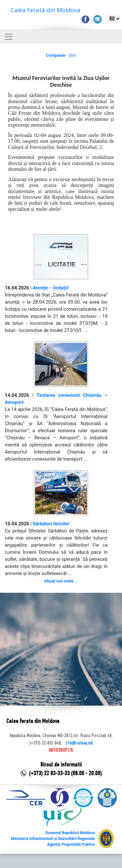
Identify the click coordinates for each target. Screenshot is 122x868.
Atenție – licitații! (51, 288)
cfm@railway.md (79, 743)
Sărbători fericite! (51, 524)
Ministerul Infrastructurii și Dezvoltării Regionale (53, 839)
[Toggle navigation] (9, 37)
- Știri (61, 55)
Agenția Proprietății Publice (71, 844)
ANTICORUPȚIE (61, 750)
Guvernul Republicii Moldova (70, 833)
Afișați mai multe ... (61, 581)
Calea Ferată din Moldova (45, 10)
